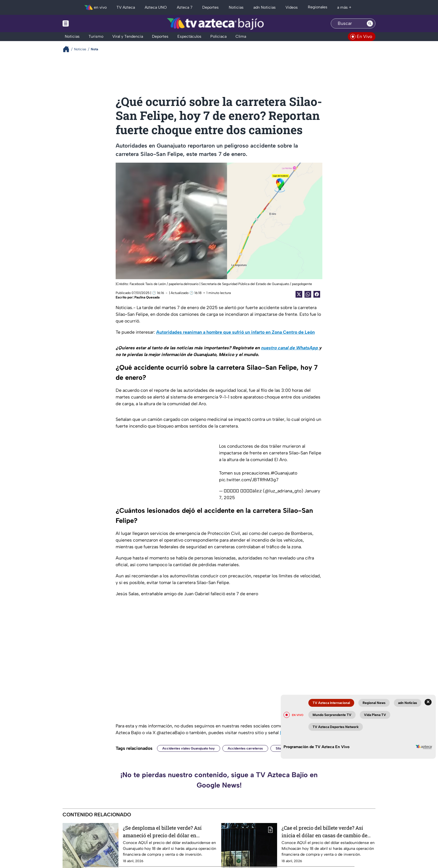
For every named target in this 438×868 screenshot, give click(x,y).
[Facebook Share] (317, 294)
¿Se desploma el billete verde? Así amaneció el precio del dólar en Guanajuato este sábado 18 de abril (163, 832)
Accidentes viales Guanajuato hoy (189, 748)
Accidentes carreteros (245, 748)
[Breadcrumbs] (68, 49)
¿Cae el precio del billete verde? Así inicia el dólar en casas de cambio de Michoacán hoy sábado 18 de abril (324, 832)
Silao (279, 748)
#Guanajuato (284, 473)
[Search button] (370, 23)
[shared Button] (308, 294)
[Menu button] (85, 23)
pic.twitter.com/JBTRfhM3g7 (249, 480)
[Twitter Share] (299, 294)
